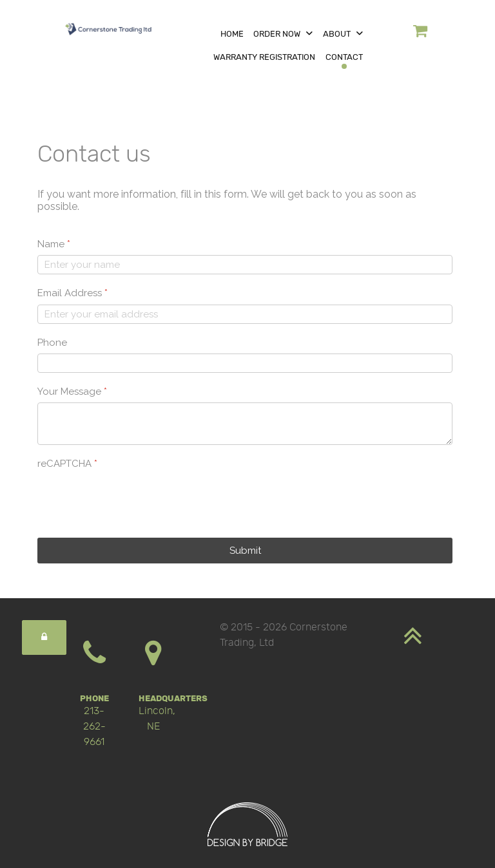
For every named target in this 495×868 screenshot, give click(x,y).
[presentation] (135, 500)
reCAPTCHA (67, 464)
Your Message (72, 392)
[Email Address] (245, 314)
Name (54, 244)
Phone (52, 343)
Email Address (73, 293)
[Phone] (245, 363)
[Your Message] (245, 424)
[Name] (245, 265)
